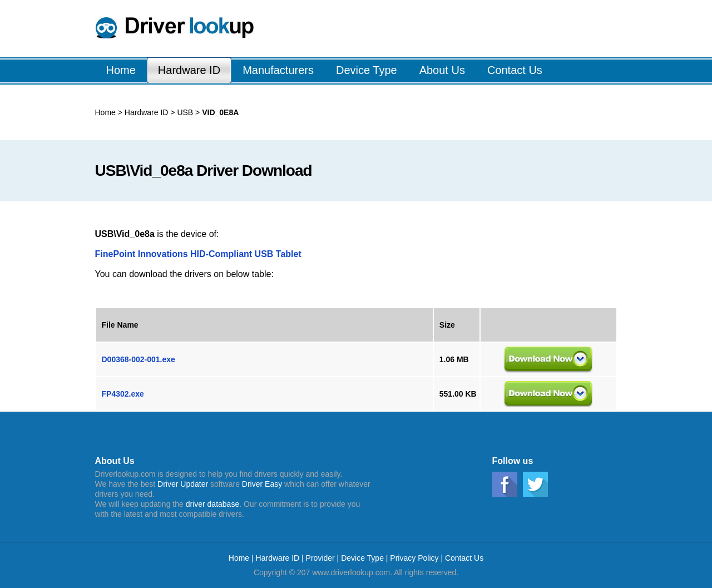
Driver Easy (262, 484)
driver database (213, 504)
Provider (320, 558)
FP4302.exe (123, 394)
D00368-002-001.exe (139, 359)
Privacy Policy (414, 558)
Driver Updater (183, 484)
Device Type (362, 558)
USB (184, 112)
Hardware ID (147, 112)
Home (105, 112)
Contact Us (464, 558)
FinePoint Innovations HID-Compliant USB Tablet (198, 254)
